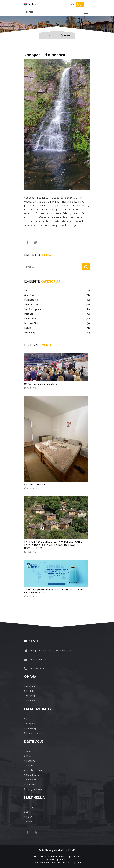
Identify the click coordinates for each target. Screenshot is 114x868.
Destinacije (57, 314)
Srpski (30, 4)
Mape (29, 817)
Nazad (48, 36)
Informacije (57, 319)
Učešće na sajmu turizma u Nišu (41, 384)
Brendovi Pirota (57, 323)
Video (29, 822)
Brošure (30, 807)
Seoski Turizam (34, 770)
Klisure (30, 756)
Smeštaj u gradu (57, 309)
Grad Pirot (57, 295)
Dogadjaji (52, 856)
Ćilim (29, 719)
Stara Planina (33, 775)
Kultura (57, 328)
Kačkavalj (31, 728)
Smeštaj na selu (57, 304)
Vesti (57, 290)
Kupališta (31, 761)
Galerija (30, 812)
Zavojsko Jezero (34, 789)
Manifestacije (57, 300)
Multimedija (57, 333)
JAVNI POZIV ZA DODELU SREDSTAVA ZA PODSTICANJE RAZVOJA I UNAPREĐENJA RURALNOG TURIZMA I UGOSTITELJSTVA (53, 545)
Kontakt (30, 691)
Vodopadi (31, 780)
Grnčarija (31, 724)
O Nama (31, 686)
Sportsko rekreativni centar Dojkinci (58, 863)
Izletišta (30, 751)
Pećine (30, 766)
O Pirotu (30, 696)
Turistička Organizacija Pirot (53, 850)
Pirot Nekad (32, 700)
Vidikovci (31, 784)
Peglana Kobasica (35, 733)
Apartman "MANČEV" (35, 484)
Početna (39, 856)
